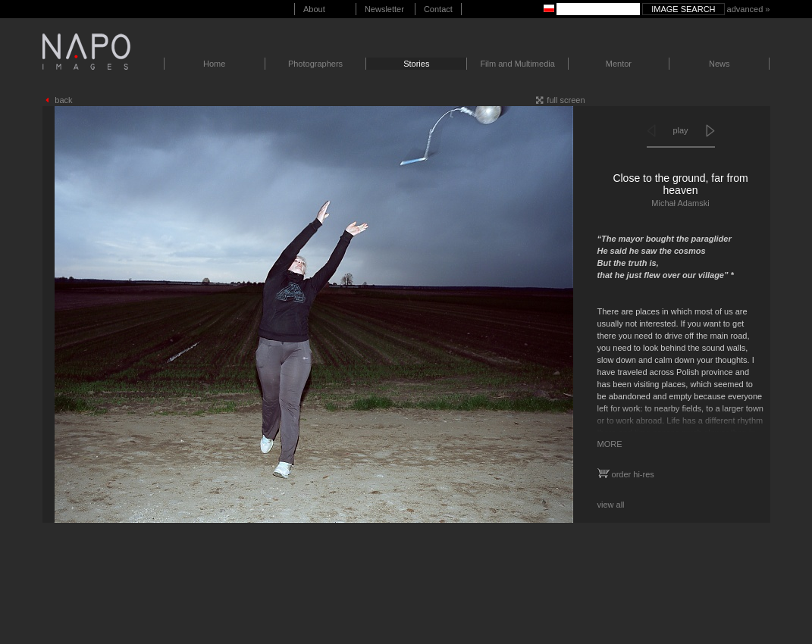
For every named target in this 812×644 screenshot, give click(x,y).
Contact (438, 9)
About (314, 9)
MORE (610, 444)
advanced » (749, 9)
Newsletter (384, 9)
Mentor (619, 64)
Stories (416, 64)
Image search (683, 9)
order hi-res (626, 474)
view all (611, 505)
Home (214, 64)
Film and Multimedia (517, 64)
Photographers (315, 64)
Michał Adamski (680, 203)
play (680, 130)
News (720, 64)
